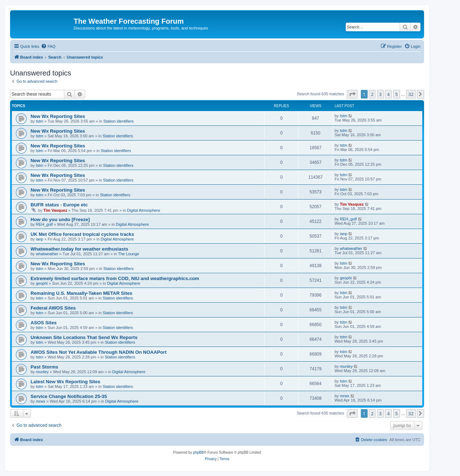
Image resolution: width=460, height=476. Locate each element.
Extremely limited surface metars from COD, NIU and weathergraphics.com (115, 278)
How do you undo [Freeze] (60, 219)
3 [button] (380, 94)
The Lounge (128, 254)
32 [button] (411, 94)
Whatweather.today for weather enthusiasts (79, 249)
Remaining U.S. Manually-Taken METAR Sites (81, 293)
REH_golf (44, 224)
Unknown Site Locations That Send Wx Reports (84, 337)
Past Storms (44, 367)
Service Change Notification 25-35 (69, 396)
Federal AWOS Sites (53, 308)
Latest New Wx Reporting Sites (65, 382)
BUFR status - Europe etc (59, 205)
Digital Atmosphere (143, 210)
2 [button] (372, 94)
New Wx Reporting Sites (58, 116)
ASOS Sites (44, 323)
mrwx (41, 401)
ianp (40, 239)
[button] (352, 94)
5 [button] (397, 94)
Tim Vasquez (55, 210)
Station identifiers (118, 121)
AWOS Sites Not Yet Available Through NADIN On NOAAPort (98, 352)
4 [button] (388, 94)
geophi (42, 283)
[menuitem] (48, 46)
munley (42, 372)
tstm (40, 121)
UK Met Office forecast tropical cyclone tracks (82, 234)
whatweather (47, 254)
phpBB (198, 452)
